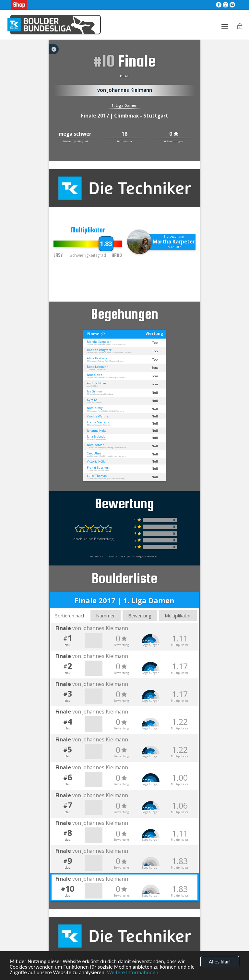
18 (124, 134)
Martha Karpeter (174, 242)
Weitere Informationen (133, 972)
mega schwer (75, 134)
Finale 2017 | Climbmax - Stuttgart (125, 116)
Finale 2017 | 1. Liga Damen (124, 600)
